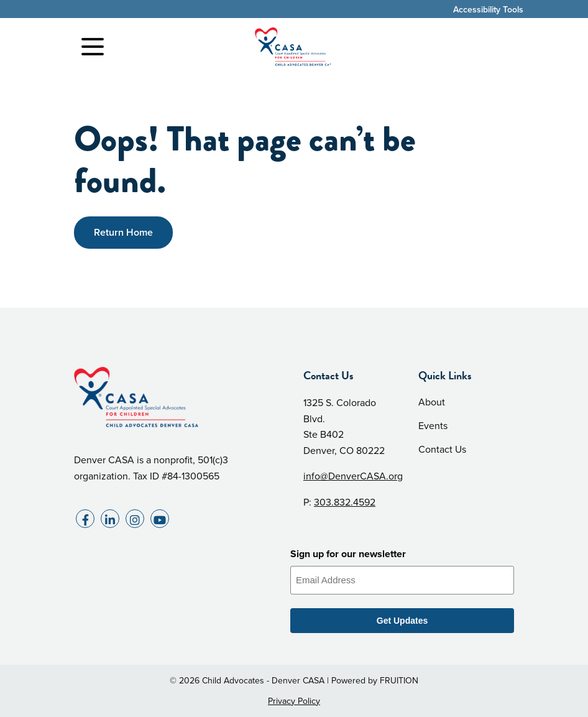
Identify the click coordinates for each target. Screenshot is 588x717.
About (432, 402)
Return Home (123, 232)
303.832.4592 (345, 502)
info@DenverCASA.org (353, 476)
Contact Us (442, 449)
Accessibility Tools (488, 10)
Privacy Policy (294, 701)
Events (433, 426)
